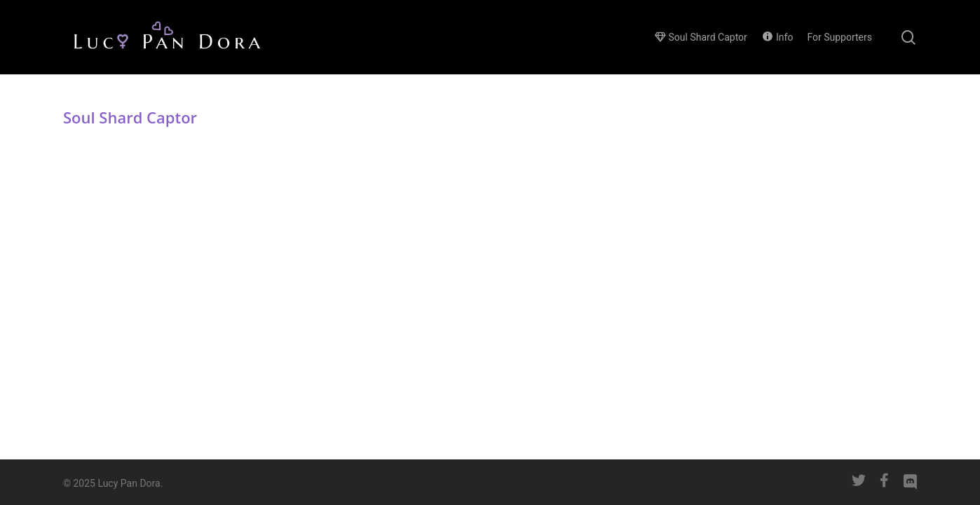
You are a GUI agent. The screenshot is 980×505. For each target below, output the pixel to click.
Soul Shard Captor (130, 117)
